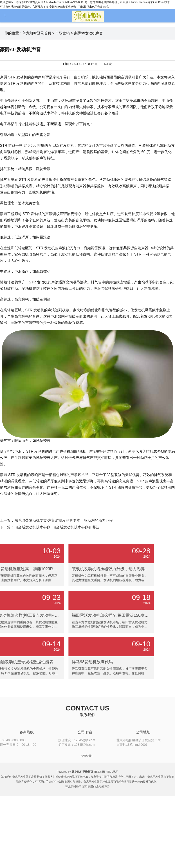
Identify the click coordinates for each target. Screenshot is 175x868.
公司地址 (143, 732)
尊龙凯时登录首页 (37, 33)
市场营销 (63, 33)
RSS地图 (100, 772)
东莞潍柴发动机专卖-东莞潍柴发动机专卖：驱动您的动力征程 (64, 520)
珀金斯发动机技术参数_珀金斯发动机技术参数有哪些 (57, 527)
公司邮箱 (85, 732)
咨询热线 (27, 732)
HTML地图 (112, 772)
